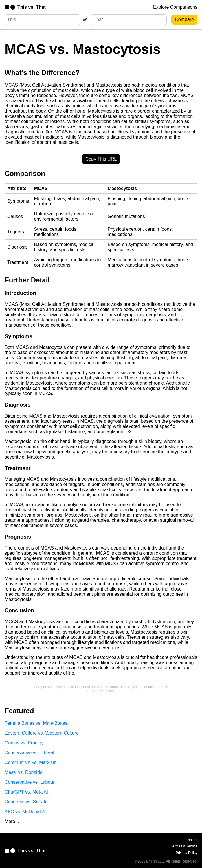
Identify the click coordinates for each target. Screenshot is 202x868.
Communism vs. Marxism (31, 762)
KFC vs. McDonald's (25, 812)
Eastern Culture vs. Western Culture (42, 733)
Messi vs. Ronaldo (24, 772)
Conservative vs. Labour (30, 782)
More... (12, 821)
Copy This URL (101, 159)
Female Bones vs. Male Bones (36, 723)
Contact (191, 840)
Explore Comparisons (175, 7)
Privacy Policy (187, 853)
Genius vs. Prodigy (24, 743)
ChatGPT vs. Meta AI (26, 792)
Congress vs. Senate (26, 802)
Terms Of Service (184, 846)
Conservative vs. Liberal (29, 753)
